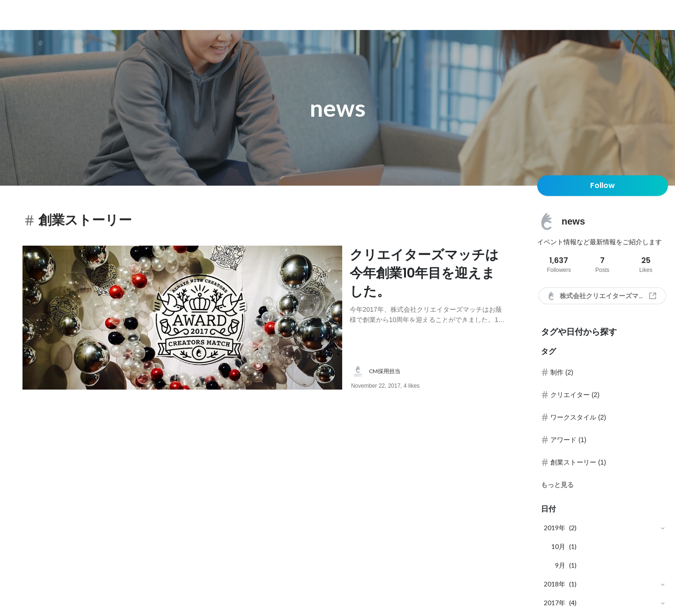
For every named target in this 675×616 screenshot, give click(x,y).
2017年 (555, 603)
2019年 (555, 528)
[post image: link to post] (182, 318)
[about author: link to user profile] (435, 371)
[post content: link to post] (428, 284)
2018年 (555, 584)
